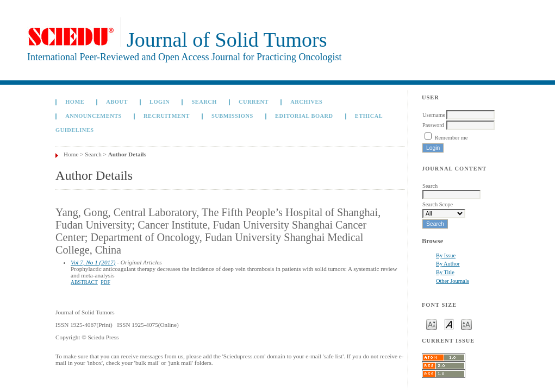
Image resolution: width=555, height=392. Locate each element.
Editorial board (304, 116)
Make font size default (449, 324)
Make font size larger (466, 324)
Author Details (127, 154)
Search (204, 102)
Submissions (232, 116)
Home (75, 102)
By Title (445, 272)
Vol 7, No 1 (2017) (93, 262)
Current (254, 102)
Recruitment (167, 116)
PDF (105, 282)
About (117, 102)
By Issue (446, 255)
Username (434, 115)
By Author (448, 264)
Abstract (84, 282)
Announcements (93, 116)
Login (160, 102)
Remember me (451, 138)
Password (433, 125)
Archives (306, 102)
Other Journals (453, 281)
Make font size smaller (432, 324)
